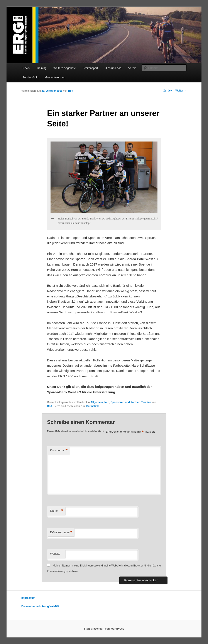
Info (107, 402)
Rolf (71, 91)
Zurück (166, 91)
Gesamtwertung (55, 77)
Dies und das (113, 68)
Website (55, 554)
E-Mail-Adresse (61, 533)
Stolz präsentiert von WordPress (104, 629)
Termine (146, 402)
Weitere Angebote (65, 68)
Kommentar (59, 451)
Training (41, 68)
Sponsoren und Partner (125, 402)
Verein (132, 68)
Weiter (181, 91)
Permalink (92, 406)
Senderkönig (30, 77)
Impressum (28, 598)
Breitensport (90, 68)
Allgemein (97, 402)
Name (57, 511)
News (26, 68)
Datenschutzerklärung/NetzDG (40, 606)
